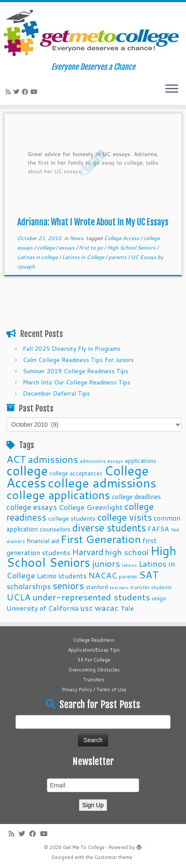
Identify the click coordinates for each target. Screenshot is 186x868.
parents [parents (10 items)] (128, 576)
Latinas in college (38, 257)
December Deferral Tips (56, 393)
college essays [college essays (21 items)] (32, 507)
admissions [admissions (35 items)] (53, 459)
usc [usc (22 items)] (87, 607)
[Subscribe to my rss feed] (9, 92)
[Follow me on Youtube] (35, 92)
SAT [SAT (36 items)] (149, 575)
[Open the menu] (172, 89)
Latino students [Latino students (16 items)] (62, 576)
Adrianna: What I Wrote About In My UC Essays (93, 222)
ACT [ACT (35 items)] (16, 459)
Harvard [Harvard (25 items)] (88, 552)
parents (118, 257)
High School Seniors (132, 248)
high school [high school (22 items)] (127, 552)
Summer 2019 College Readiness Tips (76, 371)
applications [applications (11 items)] (141, 461)
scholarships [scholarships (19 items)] (29, 586)
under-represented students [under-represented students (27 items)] (91, 597)
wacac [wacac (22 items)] (107, 607)
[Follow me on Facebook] (26, 92)
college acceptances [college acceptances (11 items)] (76, 473)
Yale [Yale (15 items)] (127, 608)
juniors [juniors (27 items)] (106, 563)
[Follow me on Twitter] (18, 92)
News (77, 238)
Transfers (94, 680)
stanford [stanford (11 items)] (97, 587)
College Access (122, 238)
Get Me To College (84, 847)
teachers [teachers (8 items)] (119, 587)
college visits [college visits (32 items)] (125, 517)
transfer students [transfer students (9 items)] (151, 587)
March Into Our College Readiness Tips (77, 382)
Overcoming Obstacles (94, 670)
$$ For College (94, 660)
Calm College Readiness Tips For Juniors (78, 360)
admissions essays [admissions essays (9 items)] (101, 461)
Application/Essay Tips (94, 650)
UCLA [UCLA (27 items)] (19, 597)
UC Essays (144, 257)
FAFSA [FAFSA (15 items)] (158, 529)
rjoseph (26, 267)
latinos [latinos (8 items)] (129, 565)
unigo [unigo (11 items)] (159, 598)
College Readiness (94, 640)
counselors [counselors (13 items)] (55, 529)
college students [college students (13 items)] (72, 518)
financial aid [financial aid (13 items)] (43, 541)
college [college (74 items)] (27, 470)
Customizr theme (113, 857)
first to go (91, 248)
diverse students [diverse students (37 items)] (109, 528)
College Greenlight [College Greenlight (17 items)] (91, 507)
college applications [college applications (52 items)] (58, 495)
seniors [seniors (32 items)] (68, 585)
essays (67, 248)
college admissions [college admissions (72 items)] (102, 482)
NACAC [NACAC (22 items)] (103, 575)
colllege (46, 248)
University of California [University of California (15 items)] (42, 608)
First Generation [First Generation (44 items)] (101, 539)
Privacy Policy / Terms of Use (94, 690)
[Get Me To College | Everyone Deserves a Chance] (93, 32)
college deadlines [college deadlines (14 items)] (136, 496)
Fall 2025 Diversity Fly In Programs (72, 349)
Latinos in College (84, 257)
